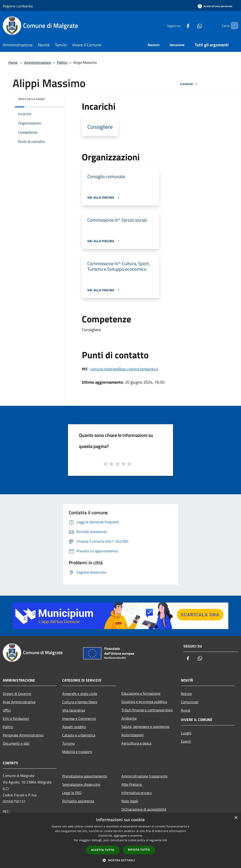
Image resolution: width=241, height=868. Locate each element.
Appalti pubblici (74, 727)
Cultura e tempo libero (80, 702)
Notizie (186, 694)
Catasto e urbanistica (79, 735)
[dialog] (120, 840)
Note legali (130, 801)
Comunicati (190, 702)
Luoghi (186, 733)
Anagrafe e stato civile (80, 694)
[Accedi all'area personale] (215, 6)
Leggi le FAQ (72, 793)
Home (13, 62)
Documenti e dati (16, 743)
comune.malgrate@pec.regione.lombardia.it (124, 369)
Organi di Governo (17, 694)
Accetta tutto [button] (103, 850)
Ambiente (129, 718)
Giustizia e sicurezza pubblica (144, 702)
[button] (120, 860)
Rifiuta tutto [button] (139, 850)
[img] (54, 98)
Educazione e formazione (141, 693)
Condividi (190, 84)
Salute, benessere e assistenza (145, 727)
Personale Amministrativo (23, 735)
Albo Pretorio (132, 784)
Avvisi (186, 710)
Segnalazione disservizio (81, 784)
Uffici (7, 710)
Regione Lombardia (18, 6)
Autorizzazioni (133, 735)
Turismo (68, 743)
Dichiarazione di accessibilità (144, 809)
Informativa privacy (137, 793)
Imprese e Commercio (79, 718)
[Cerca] (233, 26)
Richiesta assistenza (78, 801)
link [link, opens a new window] (165, 840)
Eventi (186, 741)
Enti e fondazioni (16, 718)
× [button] (236, 818)
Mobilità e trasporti (77, 752)
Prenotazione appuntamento (85, 776)
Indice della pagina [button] (31, 99)
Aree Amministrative (19, 702)
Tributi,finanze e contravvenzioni (147, 710)
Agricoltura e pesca (136, 743)
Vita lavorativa (74, 710)
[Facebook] (180, 25)
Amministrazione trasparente (144, 776)
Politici (62, 62)
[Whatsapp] (192, 25)
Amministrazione (38, 62)
